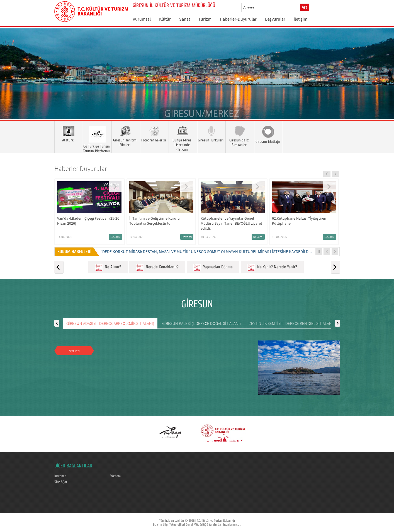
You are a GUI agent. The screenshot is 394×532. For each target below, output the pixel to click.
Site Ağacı (61, 482)
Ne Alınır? (108, 267)
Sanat (185, 19)
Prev (10, 82)
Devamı (115, 237)
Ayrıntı (74, 351)
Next (384, 82)
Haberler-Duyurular (238, 19)
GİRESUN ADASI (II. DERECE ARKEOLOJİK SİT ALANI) (110, 323)
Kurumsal (142, 19)
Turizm (205, 19)
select (290, 8)
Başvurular (275, 19)
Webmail (116, 476)
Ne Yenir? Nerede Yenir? (272, 267)
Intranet (60, 476)
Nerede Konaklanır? (157, 267)
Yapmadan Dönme (213, 267)
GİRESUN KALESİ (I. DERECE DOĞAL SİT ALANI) (201, 323)
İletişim (301, 19)
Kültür (165, 19)
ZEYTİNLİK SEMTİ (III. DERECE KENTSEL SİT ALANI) (291, 323)
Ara (305, 7)
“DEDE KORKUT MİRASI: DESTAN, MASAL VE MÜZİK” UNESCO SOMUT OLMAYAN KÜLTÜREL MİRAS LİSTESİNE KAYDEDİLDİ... (207, 252)
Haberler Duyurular (81, 169)
